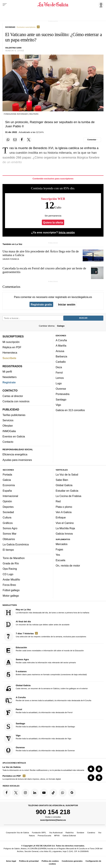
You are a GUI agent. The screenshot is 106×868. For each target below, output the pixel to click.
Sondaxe (80, 833)
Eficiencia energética (15, 455)
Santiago (61, 399)
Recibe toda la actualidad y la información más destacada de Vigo (38, 739)
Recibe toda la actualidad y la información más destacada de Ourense (39, 751)
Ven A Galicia (64, 512)
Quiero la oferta (53, 222)
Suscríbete (9, 358)
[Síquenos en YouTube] (44, 793)
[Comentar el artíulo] (92, 140)
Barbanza (61, 357)
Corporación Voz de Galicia (17, 833)
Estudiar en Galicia (67, 491)
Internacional (10, 496)
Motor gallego (11, 596)
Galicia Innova (64, 534)
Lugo (59, 383)
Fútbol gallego (11, 590)
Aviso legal (11, 861)
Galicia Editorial (69, 836)
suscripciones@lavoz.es (53, 820)
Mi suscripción (11, 342)
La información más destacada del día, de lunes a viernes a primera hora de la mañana (47, 613)
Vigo (58, 405)
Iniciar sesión (67, 304)
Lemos (60, 378)
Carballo (61, 362)
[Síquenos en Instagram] (25, 793)
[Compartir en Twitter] (29, 140)
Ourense (61, 389)
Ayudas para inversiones (17, 460)
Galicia (7, 480)
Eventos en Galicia (14, 436)
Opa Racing (10, 569)
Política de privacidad (29, 861)
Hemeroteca (10, 353)
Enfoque (61, 518)
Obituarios (9, 539)
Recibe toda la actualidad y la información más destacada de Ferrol (38, 713)
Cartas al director (13, 396)
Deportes (8, 507)
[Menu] (5, 5)
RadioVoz (70, 833)
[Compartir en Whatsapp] (8, 140)
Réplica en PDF (12, 347)
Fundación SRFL (39, 833)
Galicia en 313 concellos (70, 410)
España (7, 491)
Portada (7, 475)
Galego (61, 326)
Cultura (7, 518)
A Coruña (61, 340)
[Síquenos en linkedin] (35, 793)
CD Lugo (8, 574)
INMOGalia (9, 431)
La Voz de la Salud (67, 475)
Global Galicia (64, 485)
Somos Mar (10, 534)
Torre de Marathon (14, 558)
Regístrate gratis (41, 304)
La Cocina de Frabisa (68, 496)
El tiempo (8, 550)
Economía (9, 485)
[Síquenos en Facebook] (7, 793)
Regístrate (9, 382)
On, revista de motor (68, 566)
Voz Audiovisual (56, 833)
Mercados (62, 544)
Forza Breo (9, 585)
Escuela (60, 560)
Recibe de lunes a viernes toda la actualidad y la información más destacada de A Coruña (48, 701)
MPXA (57, 836)
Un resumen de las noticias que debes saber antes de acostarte (37, 625)
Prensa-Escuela (44, 836)
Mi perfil (7, 372)
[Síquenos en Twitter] (16, 793)
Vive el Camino (65, 523)
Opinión (7, 501)
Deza (59, 367)
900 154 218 (53, 812)
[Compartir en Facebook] (22, 140)
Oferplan (8, 426)
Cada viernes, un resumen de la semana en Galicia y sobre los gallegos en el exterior (46, 689)
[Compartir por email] (15, 140)
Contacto (8, 442)
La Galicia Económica (16, 544)
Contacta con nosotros (16, 401)
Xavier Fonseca (11, 259)
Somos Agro (10, 528)
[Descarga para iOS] (91, 769)
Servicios (8, 420)
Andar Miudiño (11, 579)
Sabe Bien (62, 480)
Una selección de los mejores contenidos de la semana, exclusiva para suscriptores (45, 637)
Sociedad (8, 512)
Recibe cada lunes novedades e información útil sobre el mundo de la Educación (44, 651)
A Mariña (61, 346)
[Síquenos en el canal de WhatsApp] (63, 793)
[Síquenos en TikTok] (53, 793)
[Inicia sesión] (100, 4)
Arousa (60, 351)
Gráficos (8, 523)
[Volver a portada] (53, 5)
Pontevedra (63, 394)
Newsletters (9, 377)
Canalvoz (91, 833)
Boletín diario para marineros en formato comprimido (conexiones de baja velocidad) (45, 675)
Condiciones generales (72, 861)
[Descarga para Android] (99, 769)
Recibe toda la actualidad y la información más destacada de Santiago (39, 727)
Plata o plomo (64, 507)
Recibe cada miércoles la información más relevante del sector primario (40, 663)
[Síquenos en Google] (72, 793)
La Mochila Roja (65, 528)
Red (58, 501)
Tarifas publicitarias (14, 415)
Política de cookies (50, 861)
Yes (58, 555)
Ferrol (59, 373)
